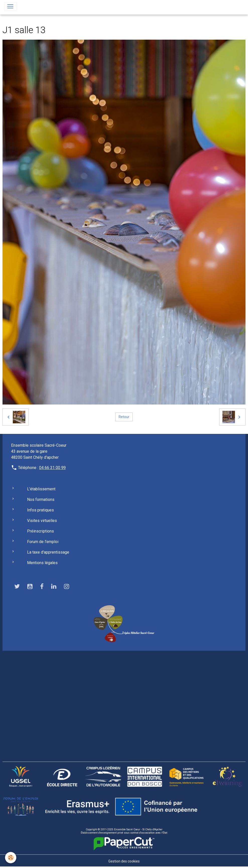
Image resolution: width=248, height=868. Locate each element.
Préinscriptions (40, 531)
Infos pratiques (40, 510)
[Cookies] (11, 858)
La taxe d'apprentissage (48, 552)
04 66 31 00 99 (52, 468)
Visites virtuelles (42, 521)
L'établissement (41, 489)
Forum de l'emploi (43, 542)
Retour (124, 417)
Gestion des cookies (124, 861)
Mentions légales (42, 563)
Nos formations (41, 499)
